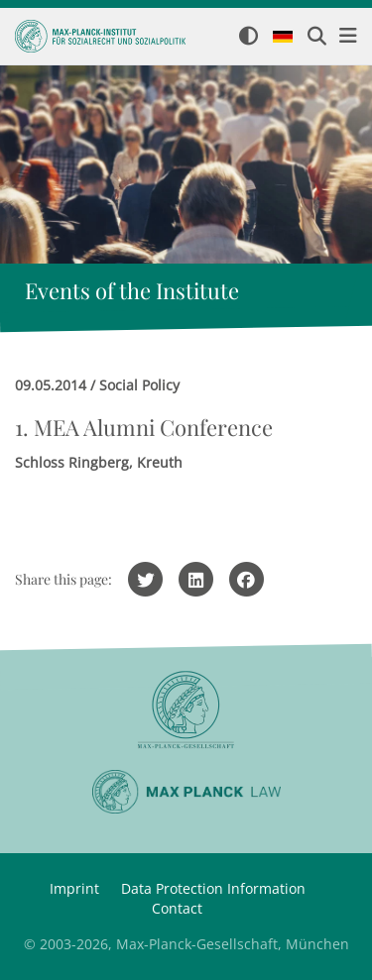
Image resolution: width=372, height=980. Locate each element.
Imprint (74, 888)
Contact (177, 908)
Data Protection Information (213, 888)
